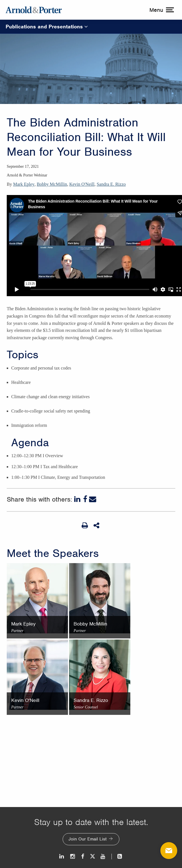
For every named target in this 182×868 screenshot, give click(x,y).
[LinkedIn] (78, 499)
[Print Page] (85, 525)
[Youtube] (103, 856)
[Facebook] (85, 499)
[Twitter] (92, 856)
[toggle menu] (161, 10)
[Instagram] (73, 856)
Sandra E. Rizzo (111, 184)
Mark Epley (24, 184)
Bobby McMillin (52, 184)
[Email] (93, 499)
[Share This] (97, 525)
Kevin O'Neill (82, 184)
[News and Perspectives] (117, 856)
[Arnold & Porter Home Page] (34, 10)
